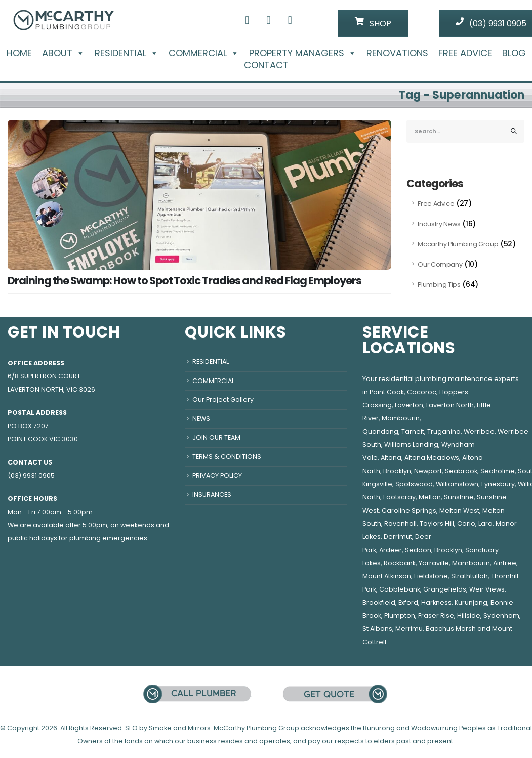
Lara (485, 523)
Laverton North (450, 405)
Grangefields (445, 589)
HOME (19, 53)
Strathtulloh (469, 576)
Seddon (418, 550)
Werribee (479, 431)
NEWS (201, 419)
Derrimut (398, 537)
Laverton (409, 405)
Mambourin (401, 418)
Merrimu (409, 629)
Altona (391, 458)
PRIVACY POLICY (217, 475)
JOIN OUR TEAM (216, 437)
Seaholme (498, 471)
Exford (408, 602)
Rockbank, (400, 563)
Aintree (505, 563)
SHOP (373, 23)
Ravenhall (400, 523)
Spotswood (414, 484)
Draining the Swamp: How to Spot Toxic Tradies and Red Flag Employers (185, 281)
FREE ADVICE (465, 53)
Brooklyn (397, 471)
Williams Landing (411, 445)
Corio (466, 523)
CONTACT (266, 65)
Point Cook (387, 392)
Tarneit (413, 431)
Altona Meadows (432, 458)
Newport (428, 471)
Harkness (436, 602)
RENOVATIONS (397, 53)
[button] (78, 53)
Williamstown (457, 484)
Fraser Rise (436, 616)
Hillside (469, 616)
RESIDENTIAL (127, 53)
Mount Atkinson (387, 576)
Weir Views (487, 589)
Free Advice (436, 204)
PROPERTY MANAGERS (303, 53)
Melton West (459, 510)
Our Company (440, 264)
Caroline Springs (409, 510)
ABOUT (63, 53)
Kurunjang (471, 602)
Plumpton (400, 616)
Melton (430, 497)
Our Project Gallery (223, 399)
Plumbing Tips (439, 285)
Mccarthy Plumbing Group (458, 244)
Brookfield (379, 602)
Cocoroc (422, 392)
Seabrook (461, 471)
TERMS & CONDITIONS (227, 457)
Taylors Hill (437, 523)
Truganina (444, 431)
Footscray (399, 497)
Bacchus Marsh (451, 629)
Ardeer (391, 550)
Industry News (439, 224)
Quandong (380, 431)
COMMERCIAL (204, 53)
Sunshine (459, 497)
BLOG (514, 53)
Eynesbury (498, 484)
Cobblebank (400, 589)
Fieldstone (431, 576)
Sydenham (501, 616)
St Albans (377, 629)
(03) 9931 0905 (31, 475)
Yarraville (434, 563)
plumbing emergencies (108, 538)
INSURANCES (212, 495)
